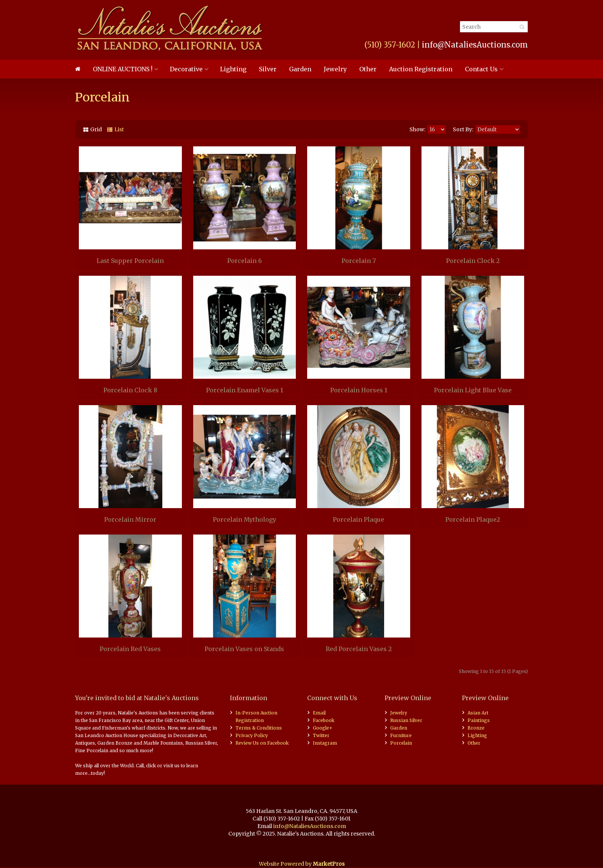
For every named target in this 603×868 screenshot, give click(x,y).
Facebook (324, 720)
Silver (268, 69)
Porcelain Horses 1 (359, 390)
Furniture (401, 735)
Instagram (325, 743)
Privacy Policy (252, 735)
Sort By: (463, 129)
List (119, 129)
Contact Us (481, 69)
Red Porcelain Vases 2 (359, 649)
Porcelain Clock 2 (473, 261)
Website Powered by (302, 864)
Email (319, 713)
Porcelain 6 (245, 261)
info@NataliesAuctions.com (475, 45)
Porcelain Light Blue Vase (473, 390)
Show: (417, 129)
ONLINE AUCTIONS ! (123, 69)
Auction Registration (421, 69)
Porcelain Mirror (130, 519)
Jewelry (335, 69)
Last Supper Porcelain (130, 261)
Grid (96, 129)
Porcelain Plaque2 (473, 519)
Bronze (476, 728)
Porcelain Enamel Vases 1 (245, 390)
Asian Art (478, 713)
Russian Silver (406, 720)
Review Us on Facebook (262, 743)
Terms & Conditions (259, 728)
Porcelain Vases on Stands (244, 649)
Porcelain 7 (359, 261)
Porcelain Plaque (358, 519)
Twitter (321, 735)
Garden (300, 69)
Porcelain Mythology (245, 519)
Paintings (479, 720)
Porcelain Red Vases (130, 649)
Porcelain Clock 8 (130, 390)
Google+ (323, 728)
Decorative (186, 69)
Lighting (233, 69)
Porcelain (401, 743)
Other (368, 69)
